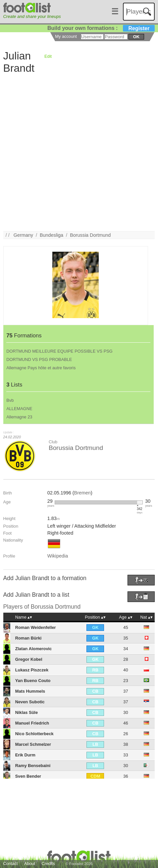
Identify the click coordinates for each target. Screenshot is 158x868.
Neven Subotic (30, 702)
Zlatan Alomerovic (33, 649)
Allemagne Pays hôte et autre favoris (41, 368)
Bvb (10, 400)
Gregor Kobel (29, 659)
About (30, 864)
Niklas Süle (26, 712)
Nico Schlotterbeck (34, 734)
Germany (23, 235)
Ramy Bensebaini (33, 766)
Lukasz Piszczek (32, 670)
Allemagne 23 (19, 417)
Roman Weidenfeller (36, 627)
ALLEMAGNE (19, 409)
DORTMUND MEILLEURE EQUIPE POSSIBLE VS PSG (59, 351)
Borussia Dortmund (90, 235)
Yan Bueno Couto (33, 681)
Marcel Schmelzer (33, 744)
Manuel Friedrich (32, 723)
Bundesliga (52, 235)
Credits (48, 864)
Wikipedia (58, 556)
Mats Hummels (30, 691)
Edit (48, 56)
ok (136, 37)
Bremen (82, 493)
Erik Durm (25, 755)
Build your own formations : (101, 28)
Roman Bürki (28, 638)
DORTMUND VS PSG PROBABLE (39, 359)
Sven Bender (28, 776)
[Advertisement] (79, 152)
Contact (11, 864)
